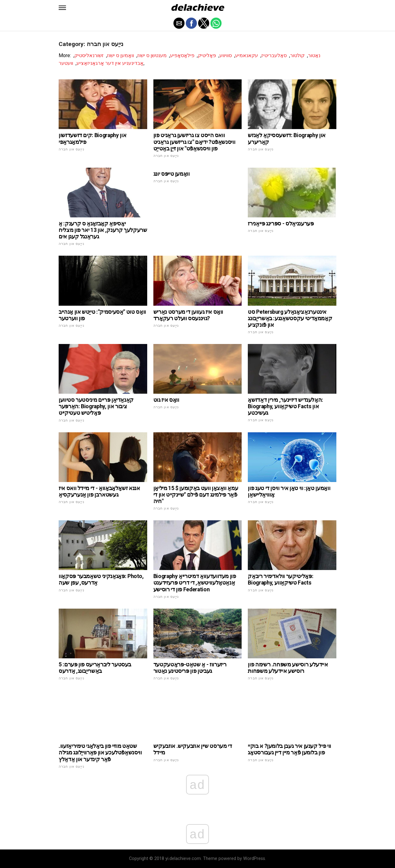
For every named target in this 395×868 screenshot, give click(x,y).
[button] (62, 8)
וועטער (66, 63)
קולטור (297, 55)
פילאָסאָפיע (182, 55)
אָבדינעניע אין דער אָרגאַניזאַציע (110, 63)
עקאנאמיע (247, 55)
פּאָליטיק (207, 55)
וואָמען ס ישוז (121, 55)
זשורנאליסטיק (89, 55)
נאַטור (314, 55)
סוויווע (226, 55)
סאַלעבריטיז (274, 55)
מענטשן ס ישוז (152, 55)
